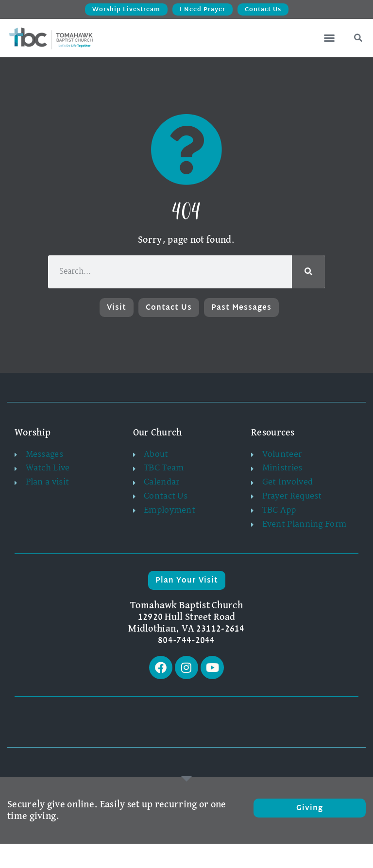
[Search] (308, 272)
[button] (329, 38)
